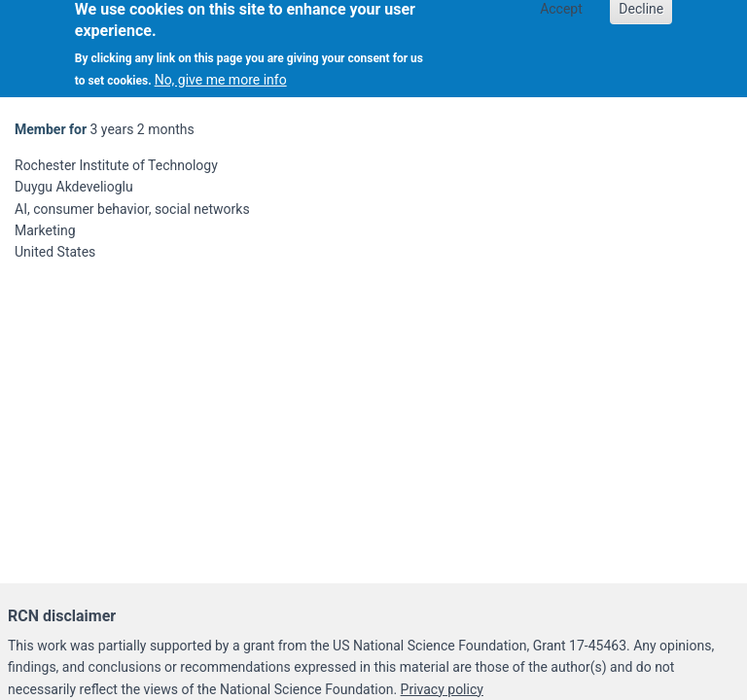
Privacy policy (442, 689)
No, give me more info (221, 75)
